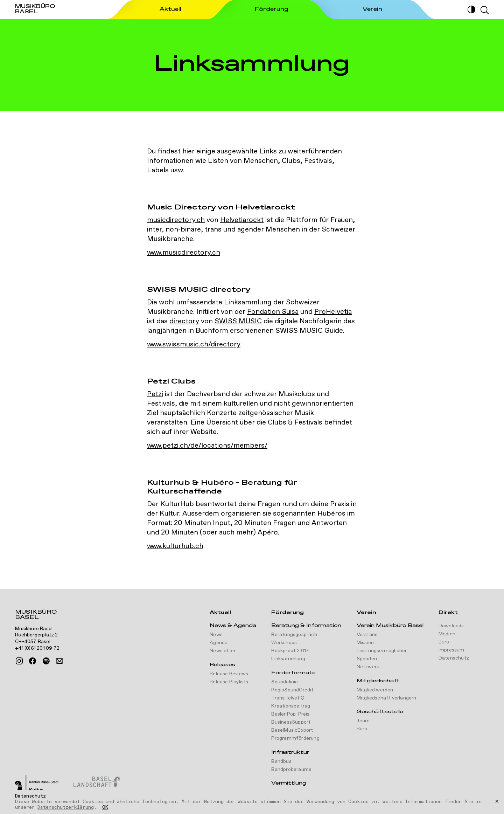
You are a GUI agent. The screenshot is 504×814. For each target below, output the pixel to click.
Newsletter (223, 651)
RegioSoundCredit (292, 690)
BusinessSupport (291, 722)
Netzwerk (368, 667)
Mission (365, 643)
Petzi (155, 394)
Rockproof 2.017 (290, 651)
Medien (447, 634)
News (216, 635)
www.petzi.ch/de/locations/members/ (207, 446)
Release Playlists (229, 682)
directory (184, 321)
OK (105, 808)
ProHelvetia (333, 312)
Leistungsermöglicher (382, 651)
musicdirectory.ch (176, 220)
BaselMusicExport (292, 730)
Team (363, 721)
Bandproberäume (291, 770)
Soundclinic (285, 682)
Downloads (451, 626)
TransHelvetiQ (288, 698)
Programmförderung (295, 738)
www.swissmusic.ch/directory (194, 344)
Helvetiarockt (242, 220)
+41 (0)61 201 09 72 (37, 648)
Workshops (284, 643)
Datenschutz (454, 658)
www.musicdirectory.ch (184, 253)
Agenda (219, 643)
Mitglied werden (375, 690)
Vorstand (367, 635)
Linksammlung (288, 659)
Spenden (367, 659)
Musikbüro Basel (36, 615)
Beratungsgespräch (294, 635)
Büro (362, 729)
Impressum (451, 650)
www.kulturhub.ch (175, 546)
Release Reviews (229, 674)
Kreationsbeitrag (291, 706)
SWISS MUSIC (238, 321)
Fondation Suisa (273, 312)
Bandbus (281, 761)
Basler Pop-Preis (290, 714)
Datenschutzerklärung (66, 807)
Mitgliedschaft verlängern (387, 698)
